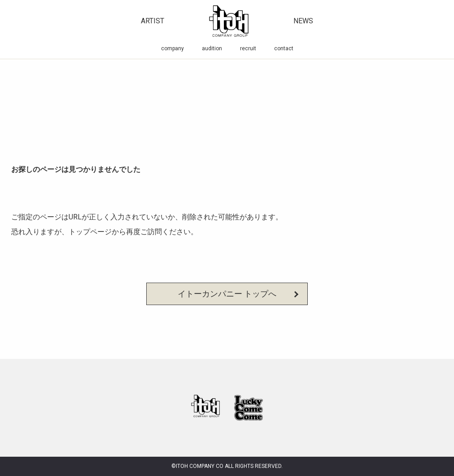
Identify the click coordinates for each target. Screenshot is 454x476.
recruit (248, 48)
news (303, 21)
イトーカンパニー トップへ (227, 294)
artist (153, 21)
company (172, 48)
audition (212, 48)
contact (284, 48)
